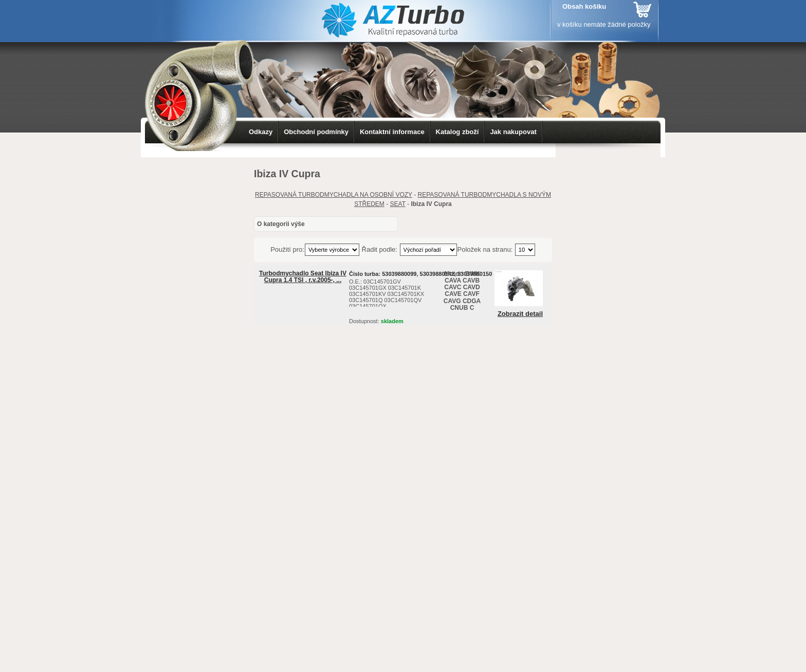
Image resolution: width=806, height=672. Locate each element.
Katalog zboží (457, 132)
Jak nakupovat (513, 132)
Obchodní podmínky (316, 132)
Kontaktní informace (392, 132)
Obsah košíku (584, 6)
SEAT (398, 204)
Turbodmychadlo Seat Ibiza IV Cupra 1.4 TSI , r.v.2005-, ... (303, 277)
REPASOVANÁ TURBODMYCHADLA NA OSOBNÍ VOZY (334, 195)
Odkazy (261, 132)
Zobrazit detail (520, 314)
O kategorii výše (281, 224)
